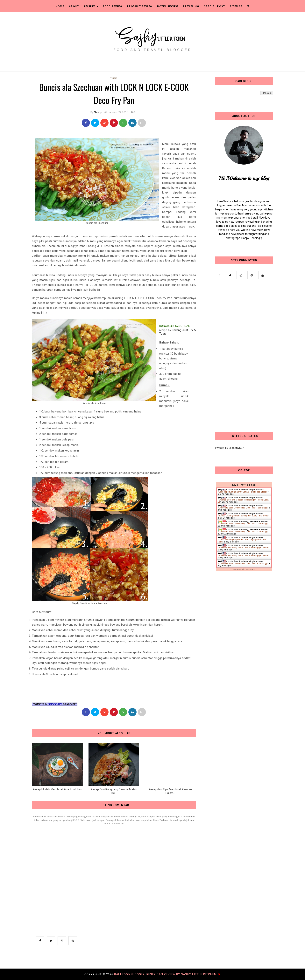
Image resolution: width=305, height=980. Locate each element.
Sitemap (236, 6)
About (74, 6)
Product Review (140, 6)
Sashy (98, 112)
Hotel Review (168, 6)
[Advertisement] (244, 356)
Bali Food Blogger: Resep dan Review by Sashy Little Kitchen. (166, 974)
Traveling (191, 6)
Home (60, 6)
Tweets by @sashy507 (229, 448)
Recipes (91, 6)
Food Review (113, 6)
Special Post (214, 6)
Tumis (114, 78)
